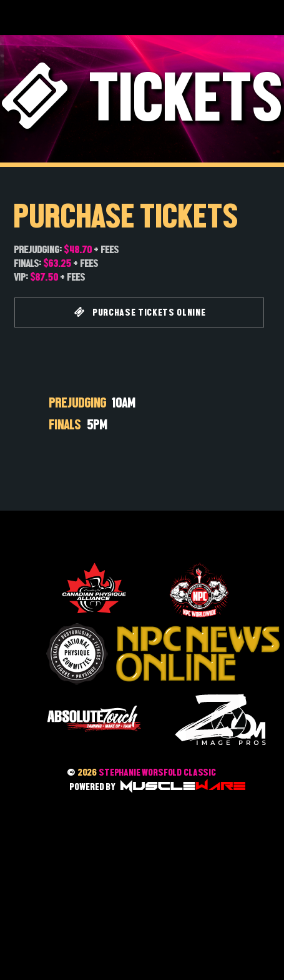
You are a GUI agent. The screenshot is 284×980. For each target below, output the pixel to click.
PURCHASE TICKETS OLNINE (140, 312)
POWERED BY (157, 787)
